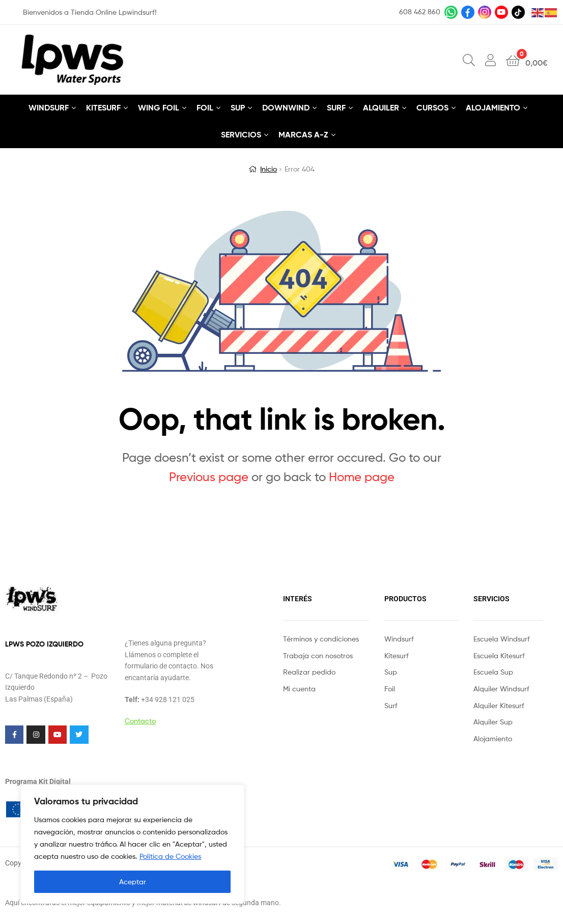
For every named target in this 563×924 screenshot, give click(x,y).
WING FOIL (159, 107)
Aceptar (133, 881)
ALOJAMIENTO (493, 107)
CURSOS (432, 107)
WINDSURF (49, 107)
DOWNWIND (286, 107)
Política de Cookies (170, 856)
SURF (336, 107)
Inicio (269, 169)
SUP (238, 107)
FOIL (205, 107)
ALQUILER (381, 107)
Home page (362, 477)
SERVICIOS (241, 134)
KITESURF (103, 107)
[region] (132, 844)
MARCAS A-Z (303, 134)
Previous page (209, 477)
